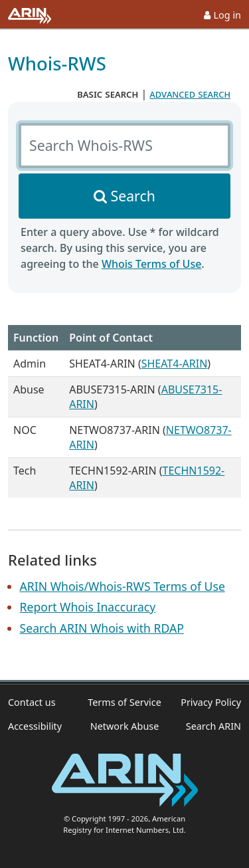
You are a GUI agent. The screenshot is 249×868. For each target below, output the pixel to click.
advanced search (190, 94)
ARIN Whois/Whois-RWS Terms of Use (123, 586)
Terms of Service (124, 702)
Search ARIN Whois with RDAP (102, 628)
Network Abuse (125, 726)
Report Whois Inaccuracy (88, 607)
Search (133, 196)
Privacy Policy (211, 702)
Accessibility (35, 726)
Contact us (32, 702)
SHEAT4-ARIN (175, 364)
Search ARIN (213, 726)
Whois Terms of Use (151, 264)
